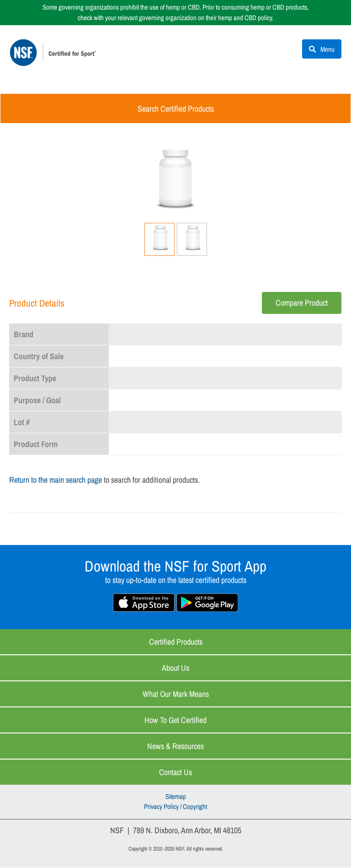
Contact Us (175, 773)
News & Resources (175, 747)
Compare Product (302, 303)
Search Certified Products (176, 109)
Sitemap (176, 797)
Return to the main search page (56, 480)
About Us (175, 668)
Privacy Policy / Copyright (175, 807)
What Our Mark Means (176, 694)
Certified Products (176, 642)
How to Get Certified (175, 720)
